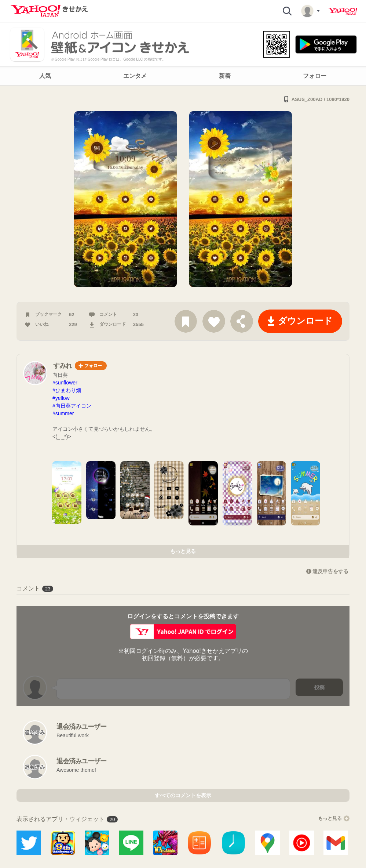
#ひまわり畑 (67, 390)
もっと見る (183, 551)
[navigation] (183, 76)
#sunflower (65, 383)
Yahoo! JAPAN (343, 11)
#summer (63, 413)
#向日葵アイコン (72, 406)
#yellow (61, 398)
